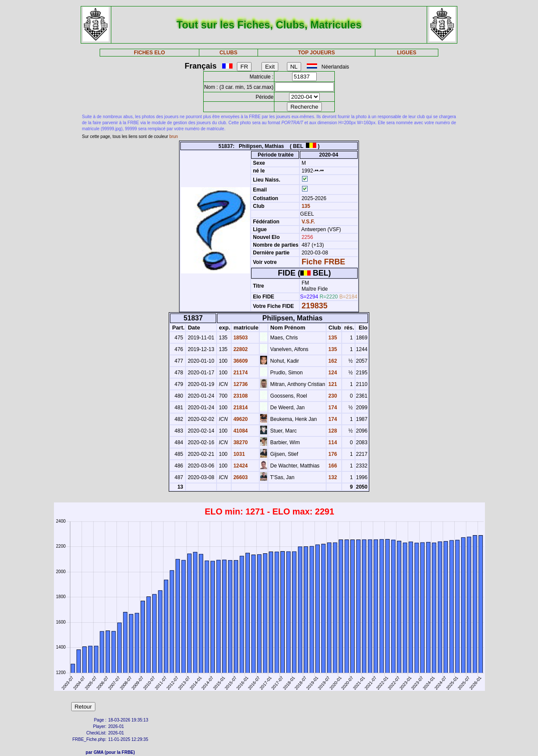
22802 (240, 349)
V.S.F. (308, 222)
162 (332, 361)
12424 (240, 466)
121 (332, 384)
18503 (240, 338)
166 (332, 466)
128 (332, 431)
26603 (240, 477)
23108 (240, 396)
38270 (240, 442)
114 (332, 442)
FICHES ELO (149, 53)
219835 (315, 306)
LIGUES (407, 53)
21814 (240, 408)
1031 (239, 454)
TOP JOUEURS (317, 53)
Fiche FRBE (323, 262)
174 (332, 408)
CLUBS (228, 53)
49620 (240, 419)
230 (332, 396)
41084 (240, 431)
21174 (240, 373)
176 (332, 454)
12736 (240, 384)
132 (332, 477)
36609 (240, 361)
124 (332, 373)
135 (305, 206)
